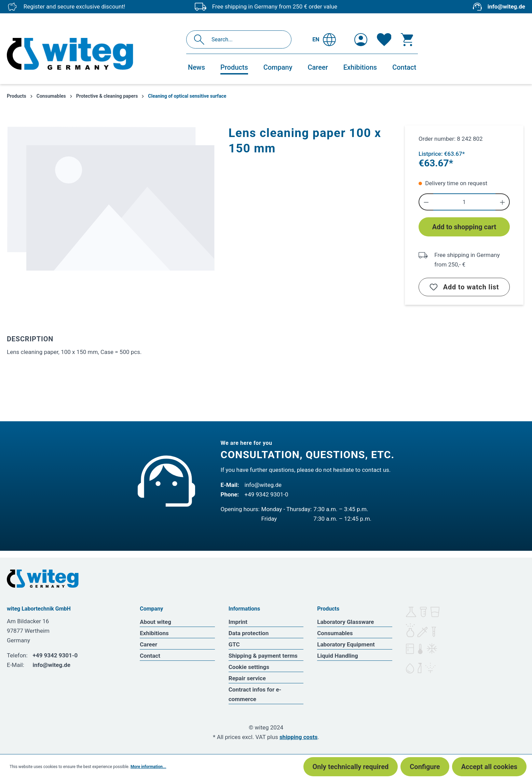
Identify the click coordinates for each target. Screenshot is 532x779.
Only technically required (351, 767)
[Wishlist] (384, 40)
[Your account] (361, 40)
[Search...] (246, 39)
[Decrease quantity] (426, 202)
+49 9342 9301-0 (267, 494)
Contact (150, 656)
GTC (234, 644)
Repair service (247, 678)
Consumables (335, 633)
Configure (425, 767)
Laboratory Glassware (345, 622)
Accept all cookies (489, 767)
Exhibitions (154, 633)
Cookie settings (249, 667)
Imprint (238, 622)
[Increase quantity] (503, 202)
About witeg (155, 622)
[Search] (201, 39)
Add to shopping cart (464, 227)
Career (148, 644)
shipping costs (299, 737)
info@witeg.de (506, 6)
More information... (148, 767)
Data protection (249, 633)
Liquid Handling (338, 656)
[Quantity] (464, 202)
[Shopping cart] (407, 40)
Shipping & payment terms (263, 656)
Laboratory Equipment (346, 644)
